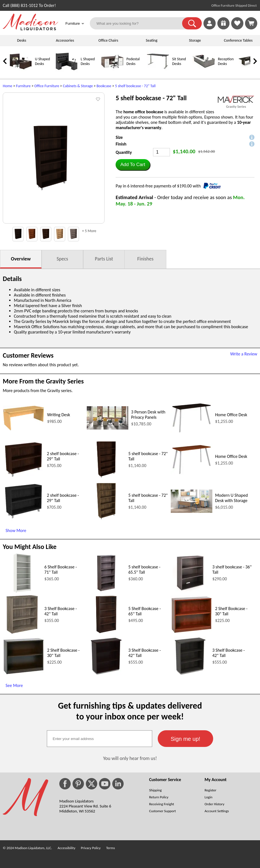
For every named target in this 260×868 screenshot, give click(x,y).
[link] (251, 23)
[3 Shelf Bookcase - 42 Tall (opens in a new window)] (22, 632)
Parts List (104, 259)
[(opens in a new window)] (236, 99)
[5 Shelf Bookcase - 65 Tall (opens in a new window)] (106, 632)
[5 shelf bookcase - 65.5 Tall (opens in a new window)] (106, 591)
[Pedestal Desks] (112, 71)
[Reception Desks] (204, 71)
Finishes (145, 259)
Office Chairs (108, 40)
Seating (152, 40)
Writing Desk (59, 415)
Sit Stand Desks (179, 61)
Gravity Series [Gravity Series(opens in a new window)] (236, 106)
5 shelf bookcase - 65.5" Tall (144, 570)
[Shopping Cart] (251, 23)
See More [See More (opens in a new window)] (14, 685)
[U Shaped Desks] (21, 71)
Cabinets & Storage (78, 86)
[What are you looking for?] (139, 23)
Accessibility (67, 848)
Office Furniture (47, 86)
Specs (62, 259)
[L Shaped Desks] (67, 71)
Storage (195, 40)
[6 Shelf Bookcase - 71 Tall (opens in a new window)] (22, 591)
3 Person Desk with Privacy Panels (148, 415)
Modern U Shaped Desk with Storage (231, 498)
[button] (192, 23)
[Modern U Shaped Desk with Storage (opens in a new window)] (192, 511)
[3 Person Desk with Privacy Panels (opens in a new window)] (108, 428)
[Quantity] (161, 152)
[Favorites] (237, 28)
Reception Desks (226, 61)
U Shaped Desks (42, 61)
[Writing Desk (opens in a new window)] (24, 429)
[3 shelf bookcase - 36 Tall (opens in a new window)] (190, 591)
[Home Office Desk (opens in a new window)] (192, 432)
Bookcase (104, 86)
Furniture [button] (75, 24)
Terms (111, 848)
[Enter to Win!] (223, 28)
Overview (21, 259)
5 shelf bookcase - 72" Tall (135, 86)
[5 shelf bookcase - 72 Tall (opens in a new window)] (106, 477)
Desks (22, 40)
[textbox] (100, 739)
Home (7, 86)
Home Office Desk (231, 415)
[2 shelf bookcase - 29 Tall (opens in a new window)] (23, 477)
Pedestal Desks (133, 61)
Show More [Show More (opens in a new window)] (16, 530)
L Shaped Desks (88, 61)
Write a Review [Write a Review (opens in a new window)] (244, 354)
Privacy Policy (91, 848)
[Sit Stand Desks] (158, 71)
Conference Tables (238, 40)
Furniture (23, 86)
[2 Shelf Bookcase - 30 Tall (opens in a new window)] (192, 632)
